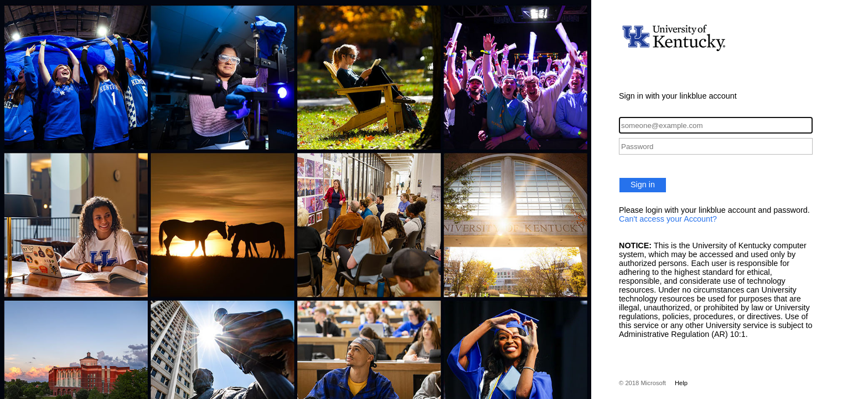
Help (681, 383)
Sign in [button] (643, 185)
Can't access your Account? (668, 219)
